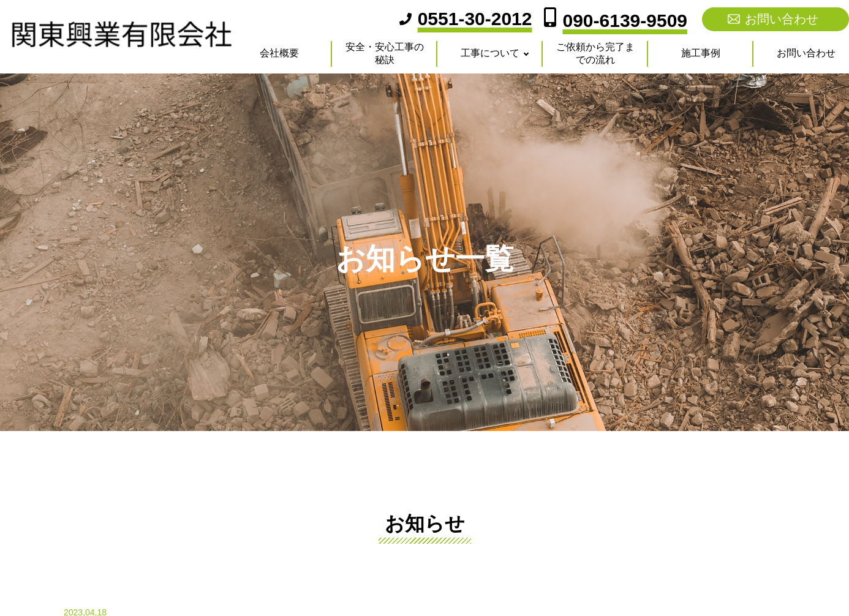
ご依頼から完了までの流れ (595, 53)
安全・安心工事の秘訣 (385, 53)
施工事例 (701, 53)
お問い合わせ (782, 19)
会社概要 (279, 53)
